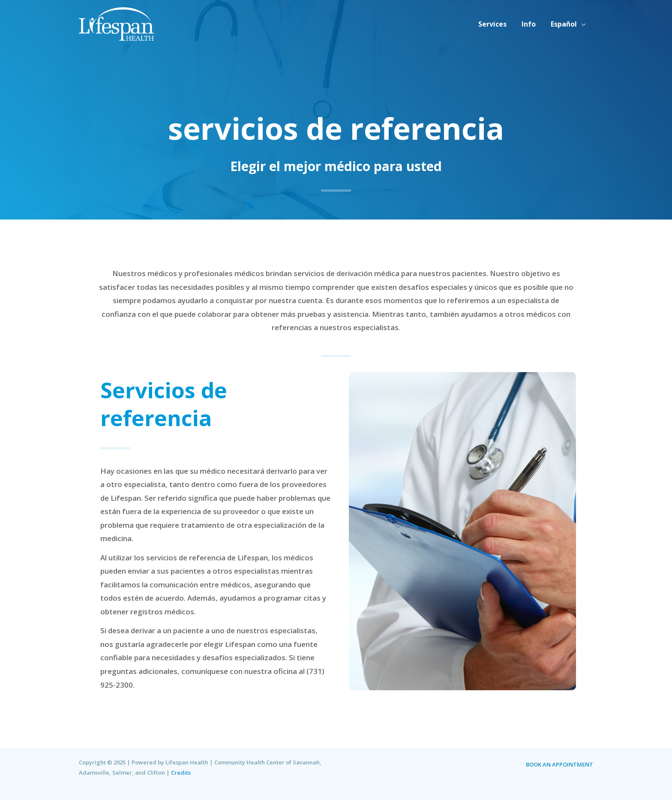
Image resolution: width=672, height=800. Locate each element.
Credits (181, 773)
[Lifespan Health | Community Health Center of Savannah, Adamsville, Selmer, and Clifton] (116, 23)
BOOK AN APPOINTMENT (559, 764)
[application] (582, 24)
